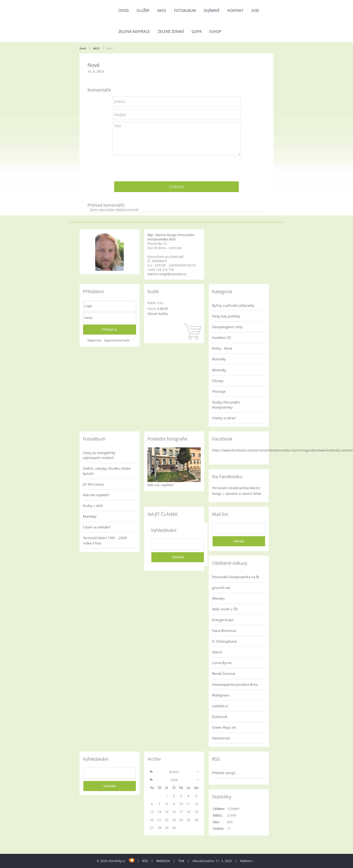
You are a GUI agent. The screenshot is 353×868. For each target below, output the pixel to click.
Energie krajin (223, 620)
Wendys (218, 598)
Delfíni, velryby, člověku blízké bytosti (107, 471)
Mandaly (219, 359)
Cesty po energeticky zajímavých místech (99, 455)
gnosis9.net (221, 588)
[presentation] (176, 167)
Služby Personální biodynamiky (226, 405)
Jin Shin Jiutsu (94, 484)
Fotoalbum (185, 11)
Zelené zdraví (171, 32)
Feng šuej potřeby (226, 316)
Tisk (181, 861)
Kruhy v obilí (93, 506)
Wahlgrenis (221, 695)
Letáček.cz (220, 706)
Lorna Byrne (222, 663)
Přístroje (219, 391)
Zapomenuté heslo (117, 340)
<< (152, 772)
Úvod (124, 11)
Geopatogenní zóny (227, 327)
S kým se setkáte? (97, 527)
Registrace (94, 340)
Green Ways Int (224, 727)
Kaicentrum (221, 738)
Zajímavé (212, 11)
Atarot (217, 652)
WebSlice (163, 861)
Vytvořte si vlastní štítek (243, 494)
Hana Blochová (224, 631)
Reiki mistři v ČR (225, 609)
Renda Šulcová (224, 673)
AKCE (162, 11)
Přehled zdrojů (224, 773)
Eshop (215, 32)
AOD (255, 11)
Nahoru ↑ (247, 861)
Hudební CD (222, 338)
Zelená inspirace (134, 32)
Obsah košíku (158, 314)
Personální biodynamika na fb (236, 577)
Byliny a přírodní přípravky (233, 305)
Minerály (219, 370)
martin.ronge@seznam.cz (167, 274)
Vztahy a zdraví (224, 418)
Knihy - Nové (222, 348)
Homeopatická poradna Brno (235, 684)
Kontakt (236, 11)
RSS (145, 861)
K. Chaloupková (224, 641)
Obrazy (218, 381)
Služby (143, 11)
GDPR (197, 32)
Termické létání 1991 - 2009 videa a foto (105, 540)
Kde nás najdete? (96, 495)
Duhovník (220, 717)
